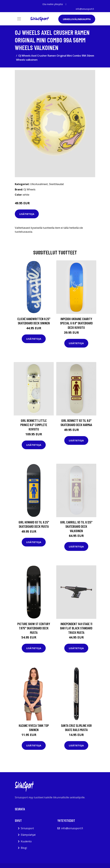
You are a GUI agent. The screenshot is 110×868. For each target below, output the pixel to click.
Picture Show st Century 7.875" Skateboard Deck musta (34, 628)
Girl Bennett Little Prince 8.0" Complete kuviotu (34, 425)
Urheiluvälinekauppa (77, 19)
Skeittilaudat (56, 184)
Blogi (24, 848)
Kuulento (26, 841)
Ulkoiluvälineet (39, 184)
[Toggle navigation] (19, 19)
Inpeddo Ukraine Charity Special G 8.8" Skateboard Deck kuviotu (76, 323)
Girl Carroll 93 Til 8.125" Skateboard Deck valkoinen (76, 526)
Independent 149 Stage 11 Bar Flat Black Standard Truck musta (76, 628)
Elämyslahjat (28, 835)
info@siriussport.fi (85, 9)
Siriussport (27, 828)
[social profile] (66, 4)
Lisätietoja (27, 214)
